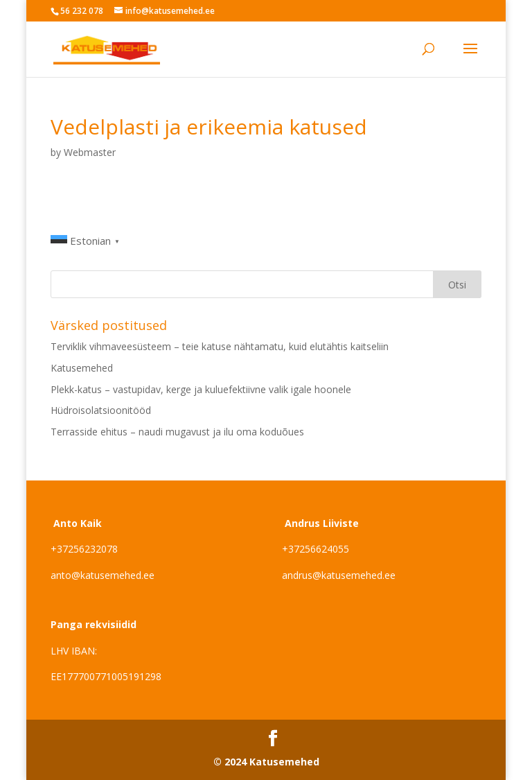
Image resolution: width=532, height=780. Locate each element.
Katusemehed (82, 368)
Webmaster (90, 152)
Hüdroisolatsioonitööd (101, 410)
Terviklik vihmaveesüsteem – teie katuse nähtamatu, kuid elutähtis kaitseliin (220, 346)
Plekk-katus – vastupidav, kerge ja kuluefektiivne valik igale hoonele (201, 389)
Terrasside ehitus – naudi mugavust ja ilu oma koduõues (177, 432)
